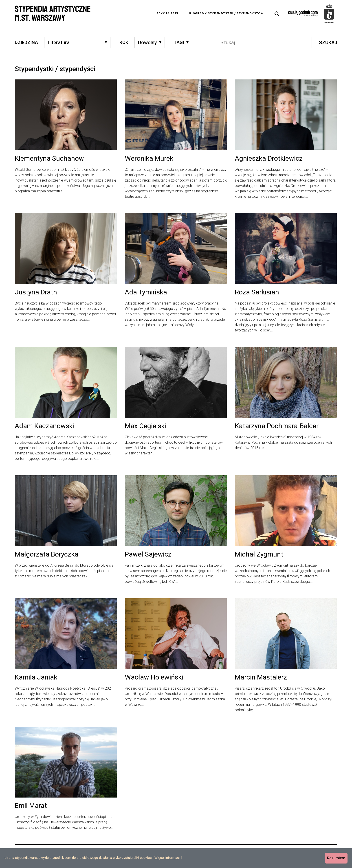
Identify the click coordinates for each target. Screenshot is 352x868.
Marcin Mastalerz (261, 677)
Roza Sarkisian (257, 292)
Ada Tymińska (146, 292)
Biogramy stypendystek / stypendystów (226, 13)
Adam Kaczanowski (44, 426)
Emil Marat (31, 806)
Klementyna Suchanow (49, 159)
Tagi (179, 42)
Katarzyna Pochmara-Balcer (277, 426)
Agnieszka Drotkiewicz (269, 159)
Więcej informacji (167, 858)
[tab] (277, 14)
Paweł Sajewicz (148, 555)
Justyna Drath (36, 292)
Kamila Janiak (36, 677)
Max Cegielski (145, 426)
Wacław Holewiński (154, 677)
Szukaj (328, 43)
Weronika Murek (149, 159)
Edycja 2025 (167, 13)
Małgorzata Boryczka (47, 555)
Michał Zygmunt (259, 555)
